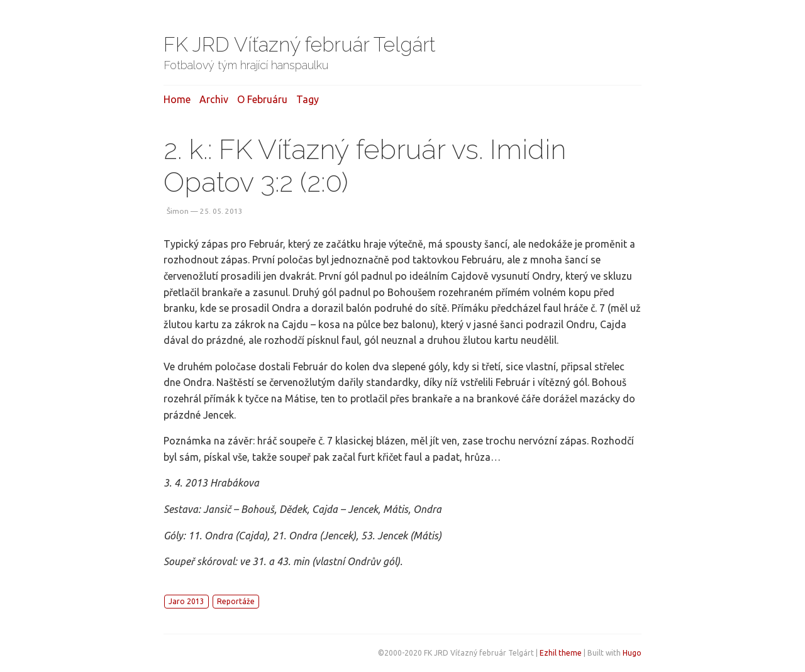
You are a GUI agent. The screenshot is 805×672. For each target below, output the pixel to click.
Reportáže (236, 601)
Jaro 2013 (186, 601)
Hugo (632, 653)
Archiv (214, 99)
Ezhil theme (561, 653)
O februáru (262, 99)
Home (177, 99)
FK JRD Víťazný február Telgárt (300, 44)
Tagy (308, 99)
